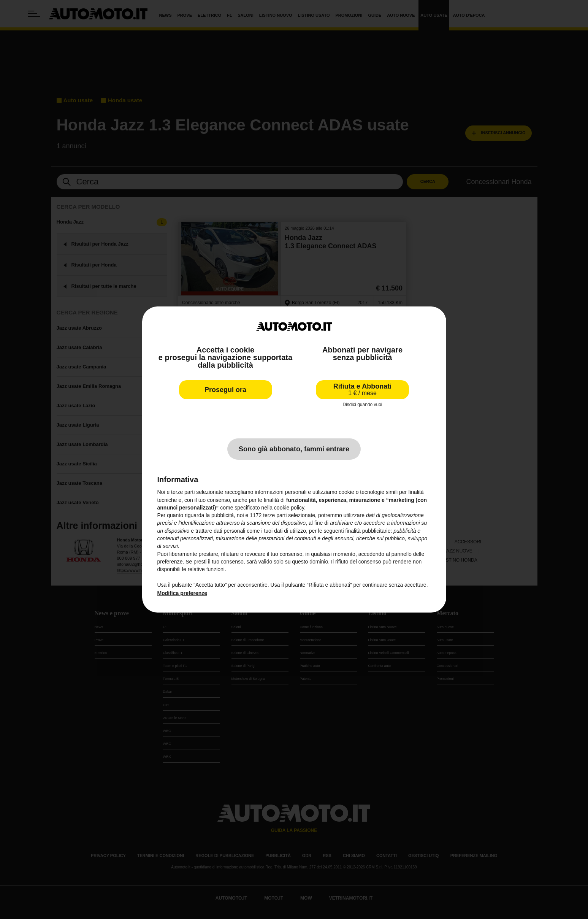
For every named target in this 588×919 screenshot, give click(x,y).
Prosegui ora (225, 390)
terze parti (275, 515)
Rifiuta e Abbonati (362, 390)
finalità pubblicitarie (368, 531)
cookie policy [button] (289, 508)
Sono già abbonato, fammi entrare (294, 449)
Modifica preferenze (182, 593)
